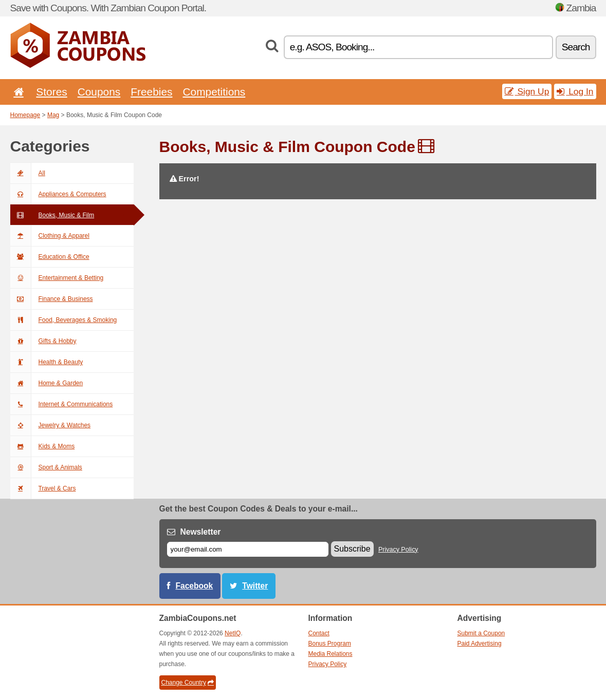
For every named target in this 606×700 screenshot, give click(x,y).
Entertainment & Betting (57, 278)
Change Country (188, 683)
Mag (53, 115)
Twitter (255, 586)
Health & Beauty (47, 362)
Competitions (214, 92)
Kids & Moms (43, 446)
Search (576, 47)
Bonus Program (330, 644)
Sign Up (527, 91)
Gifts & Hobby (43, 341)
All (28, 173)
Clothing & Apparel (50, 236)
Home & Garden (47, 383)
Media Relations (330, 654)
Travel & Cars (43, 488)
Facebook (195, 586)
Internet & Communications (62, 404)
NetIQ (233, 633)
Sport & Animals (46, 467)
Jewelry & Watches (51, 425)
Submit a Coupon (481, 633)
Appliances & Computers (58, 194)
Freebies (151, 92)
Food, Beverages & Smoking (64, 320)
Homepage (25, 115)
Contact (319, 633)
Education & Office (50, 257)
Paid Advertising (480, 644)
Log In (575, 91)
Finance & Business (52, 299)
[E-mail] (248, 549)
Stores (51, 92)
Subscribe (352, 549)
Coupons (99, 92)
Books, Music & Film (52, 215)
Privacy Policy (398, 550)
